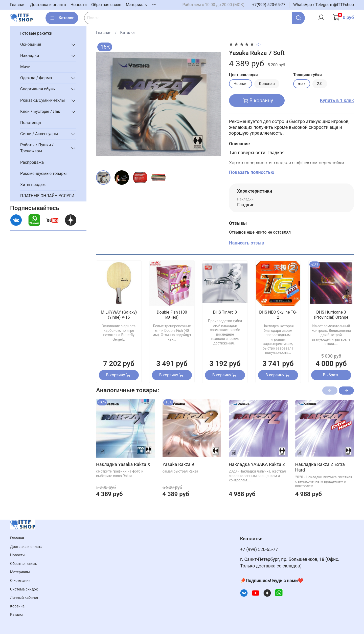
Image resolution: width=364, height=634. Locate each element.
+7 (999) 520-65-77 (259, 549)
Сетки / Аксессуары (39, 134)
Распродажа (32, 162)
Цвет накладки (243, 75)
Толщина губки (308, 75)
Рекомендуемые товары (43, 173)
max (302, 84)
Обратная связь (106, 5)
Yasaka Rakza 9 (178, 464)
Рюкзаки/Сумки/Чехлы (43, 100)
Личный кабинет (24, 598)
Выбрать (331, 375)
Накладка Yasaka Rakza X (123, 464)
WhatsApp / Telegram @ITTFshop (324, 5)
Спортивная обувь (38, 89)
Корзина (17, 606)
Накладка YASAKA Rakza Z (257, 464)
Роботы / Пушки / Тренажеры (37, 148)
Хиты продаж (33, 185)
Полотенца (31, 123)
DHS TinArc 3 (225, 312)
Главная (18, 5)
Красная (267, 84)
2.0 (320, 84)
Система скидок (24, 589)
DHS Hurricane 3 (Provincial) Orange (331, 315)
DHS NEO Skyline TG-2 (278, 315)
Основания (31, 44)
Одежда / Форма (36, 78)
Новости (79, 5)
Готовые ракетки (36, 33)
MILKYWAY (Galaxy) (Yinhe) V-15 (119, 315)
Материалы (137, 5)
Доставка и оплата (48, 5)
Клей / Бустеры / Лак (40, 111)
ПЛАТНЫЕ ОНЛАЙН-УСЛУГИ (47, 196)
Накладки (30, 56)
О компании (20, 581)
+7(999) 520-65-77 (269, 5)
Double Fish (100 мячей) (172, 315)
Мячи (25, 67)
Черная (241, 84)
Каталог (62, 18)
